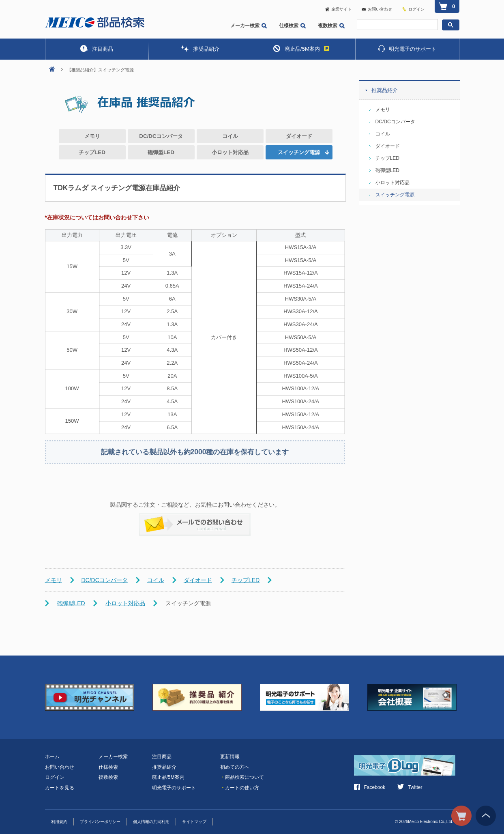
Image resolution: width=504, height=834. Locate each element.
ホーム (52, 757)
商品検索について (242, 777)
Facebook (370, 787)
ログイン (416, 9)
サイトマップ (194, 822)
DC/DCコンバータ (161, 136)
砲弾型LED (161, 152)
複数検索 (331, 26)
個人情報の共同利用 (151, 822)
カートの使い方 (240, 788)
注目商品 (97, 48)
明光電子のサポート (407, 48)
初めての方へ (235, 767)
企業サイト (338, 9)
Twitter (410, 787)
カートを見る (60, 788)
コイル (230, 136)
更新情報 (230, 757)
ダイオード (299, 136)
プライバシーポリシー (100, 822)
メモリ (92, 136)
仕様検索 (292, 26)
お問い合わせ (377, 9)
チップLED (92, 152)
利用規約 (59, 822)
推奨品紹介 (200, 48)
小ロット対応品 (230, 152)
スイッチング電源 (395, 195)
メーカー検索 (249, 26)
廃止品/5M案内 (301, 48)
